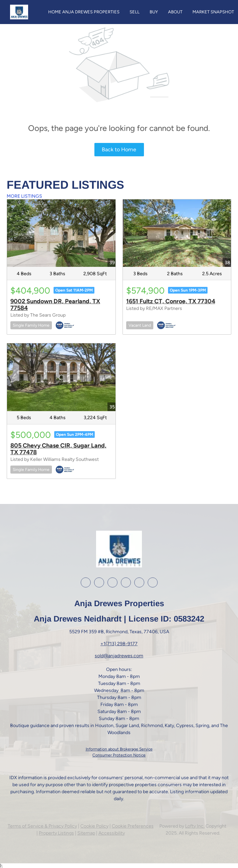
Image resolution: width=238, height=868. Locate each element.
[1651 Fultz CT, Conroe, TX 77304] (177, 233)
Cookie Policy (94, 826)
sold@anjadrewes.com (119, 656)
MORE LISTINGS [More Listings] (24, 196)
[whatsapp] (153, 582)
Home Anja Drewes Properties (84, 12)
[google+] (139, 582)
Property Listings (56, 833)
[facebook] (86, 582)
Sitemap (86, 833)
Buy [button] (154, 12)
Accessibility (112, 833)
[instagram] (112, 582)
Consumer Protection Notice (119, 755)
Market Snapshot (213, 12)
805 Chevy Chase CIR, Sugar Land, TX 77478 (58, 449)
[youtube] (126, 582)
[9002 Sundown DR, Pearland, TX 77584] (61, 233)
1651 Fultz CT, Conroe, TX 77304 (171, 301)
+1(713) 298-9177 (119, 644)
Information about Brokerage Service (119, 749)
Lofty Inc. (195, 826)
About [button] (175, 12)
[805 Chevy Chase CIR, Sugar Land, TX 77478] (61, 377)
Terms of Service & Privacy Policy (42, 826)
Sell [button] (135, 12)
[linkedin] (99, 582)
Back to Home (119, 149)
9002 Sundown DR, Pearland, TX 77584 (55, 305)
